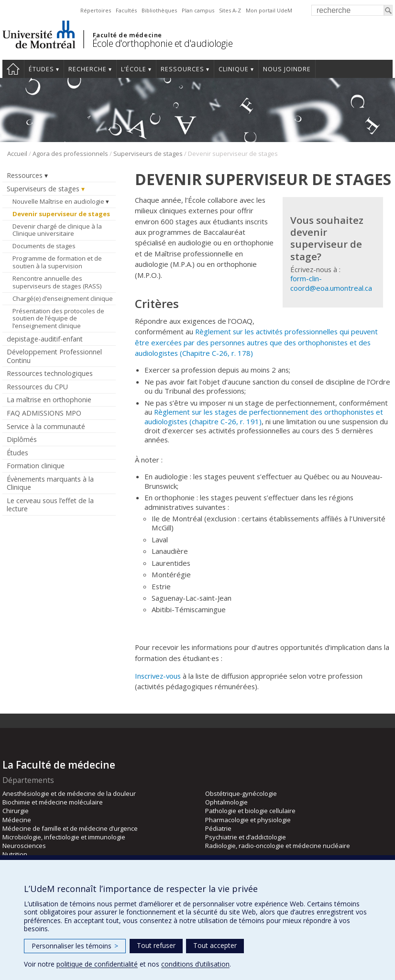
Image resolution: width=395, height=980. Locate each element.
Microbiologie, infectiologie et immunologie (64, 837)
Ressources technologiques (50, 373)
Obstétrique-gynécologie (241, 793)
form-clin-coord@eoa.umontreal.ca (331, 283)
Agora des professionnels (70, 154)
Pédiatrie (218, 828)
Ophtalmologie (226, 802)
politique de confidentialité (97, 964)
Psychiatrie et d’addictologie (246, 837)
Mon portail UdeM (269, 10)
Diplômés (22, 439)
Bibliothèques (159, 10)
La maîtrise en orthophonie (49, 400)
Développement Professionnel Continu (54, 356)
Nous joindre (287, 69)
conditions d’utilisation (195, 964)
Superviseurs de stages (148, 154)
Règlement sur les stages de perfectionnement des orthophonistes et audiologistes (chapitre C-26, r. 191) (264, 416)
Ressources (182, 69)
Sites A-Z (230, 10)
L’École (134, 69)
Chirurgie (16, 811)
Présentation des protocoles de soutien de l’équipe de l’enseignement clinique (58, 318)
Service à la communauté (46, 426)
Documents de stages (44, 246)
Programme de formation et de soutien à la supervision (57, 262)
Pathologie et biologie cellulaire (250, 811)
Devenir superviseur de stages (61, 214)
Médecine (17, 820)
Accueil (13, 69)
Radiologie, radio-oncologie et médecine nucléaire (278, 846)
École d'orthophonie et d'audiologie (163, 43)
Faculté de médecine (127, 35)
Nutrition (15, 854)
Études (41, 69)
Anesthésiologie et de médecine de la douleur (69, 793)
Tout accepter (215, 945)
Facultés (126, 10)
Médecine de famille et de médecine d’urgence (70, 828)
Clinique (234, 69)
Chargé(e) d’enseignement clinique (63, 298)
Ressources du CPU (37, 387)
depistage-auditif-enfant (45, 339)
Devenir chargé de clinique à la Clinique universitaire (57, 230)
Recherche (88, 69)
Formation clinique (36, 466)
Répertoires (96, 10)
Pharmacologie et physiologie (248, 820)
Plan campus (198, 10)
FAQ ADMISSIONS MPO (44, 413)
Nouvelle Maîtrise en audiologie (58, 201)
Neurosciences (24, 846)
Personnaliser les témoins (75, 946)
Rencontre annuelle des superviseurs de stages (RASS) (57, 282)
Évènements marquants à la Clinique (50, 483)
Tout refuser (156, 945)
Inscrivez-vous (158, 676)
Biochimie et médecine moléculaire (53, 802)
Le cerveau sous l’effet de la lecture (50, 505)
